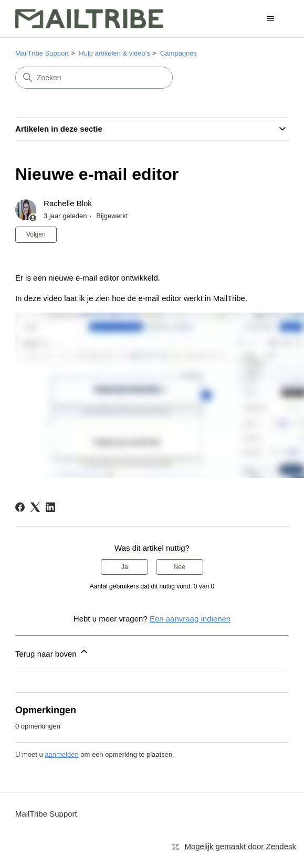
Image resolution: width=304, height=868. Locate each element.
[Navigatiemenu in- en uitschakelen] (270, 19)
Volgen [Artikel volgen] (36, 234)
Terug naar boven (52, 652)
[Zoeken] (94, 78)
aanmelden (61, 754)
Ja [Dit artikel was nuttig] (125, 567)
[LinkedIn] (50, 507)
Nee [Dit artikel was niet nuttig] (180, 567)
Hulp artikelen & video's (114, 53)
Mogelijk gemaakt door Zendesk (240, 846)
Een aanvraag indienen (190, 619)
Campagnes (179, 53)
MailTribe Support (42, 53)
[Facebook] (20, 507)
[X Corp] (35, 507)
